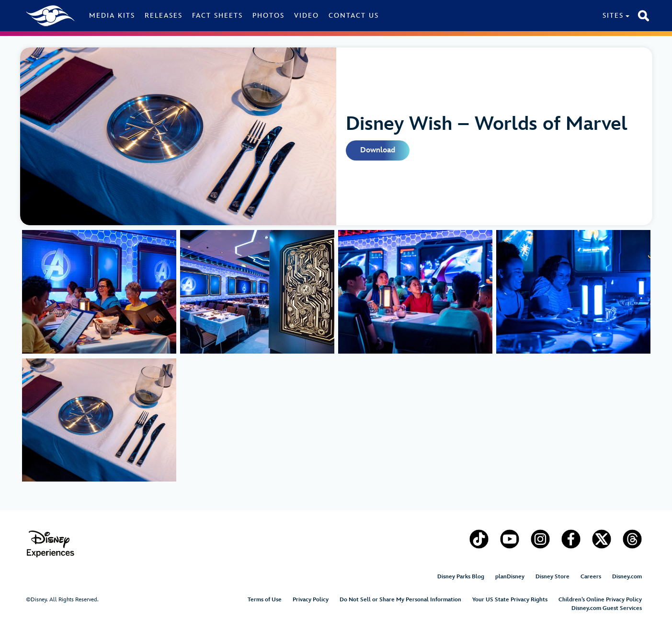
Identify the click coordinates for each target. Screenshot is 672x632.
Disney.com (627, 577)
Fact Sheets (217, 16)
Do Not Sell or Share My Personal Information (400, 600)
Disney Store (552, 577)
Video (307, 16)
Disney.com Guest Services (607, 608)
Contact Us (354, 16)
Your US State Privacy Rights (510, 600)
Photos (268, 16)
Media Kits (112, 16)
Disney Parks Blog (461, 577)
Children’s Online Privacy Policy (600, 600)
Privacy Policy (311, 600)
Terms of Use (265, 600)
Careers (591, 577)
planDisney (510, 577)
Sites (613, 16)
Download (378, 150)
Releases (164, 16)
